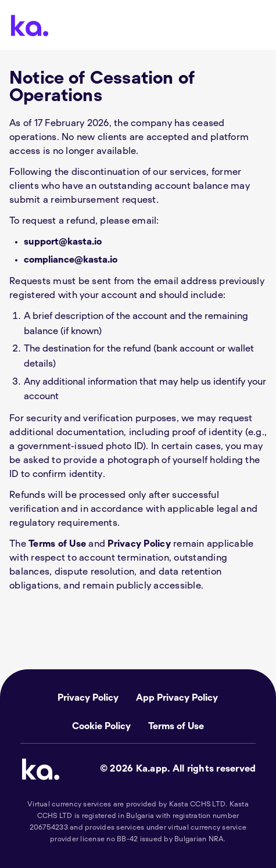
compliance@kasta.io (71, 260)
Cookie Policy (101, 726)
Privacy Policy (139, 544)
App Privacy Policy (177, 698)
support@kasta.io (63, 242)
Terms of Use (57, 544)
